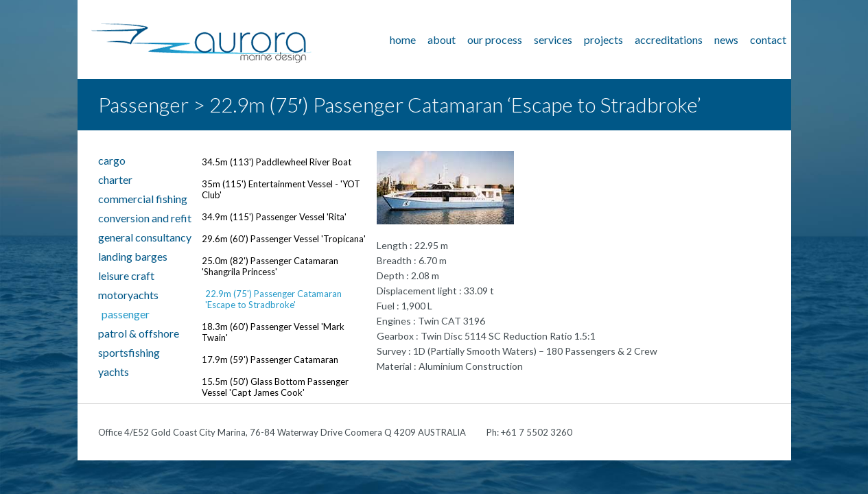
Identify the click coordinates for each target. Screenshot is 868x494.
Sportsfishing (129, 352)
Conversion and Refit (145, 218)
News (726, 39)
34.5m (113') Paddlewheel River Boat (277, 162)
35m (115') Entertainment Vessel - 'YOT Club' (281, 189)
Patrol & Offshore (139, 333)
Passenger (126, 314)
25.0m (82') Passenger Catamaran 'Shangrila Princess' (270, 266)
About (442, 39)
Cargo (112, 160)
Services (553, 39)
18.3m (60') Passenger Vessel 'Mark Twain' (273, 332)
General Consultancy (145, 237)
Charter (115, 179)
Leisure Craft (126, 275)
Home (403, 39)
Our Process (495, 39)
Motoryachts (128, 295)
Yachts (114, 372)
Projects (603, 39)
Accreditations (669, 39)
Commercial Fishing (143, 199)
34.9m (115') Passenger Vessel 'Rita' (274, 217)
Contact (768, 39)
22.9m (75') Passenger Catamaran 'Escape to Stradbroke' (273, 299)
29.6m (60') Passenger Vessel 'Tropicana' (284, 239)
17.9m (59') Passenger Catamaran (270, 360)
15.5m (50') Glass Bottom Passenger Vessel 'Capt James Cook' (275, 387)
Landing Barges (133, 256)
